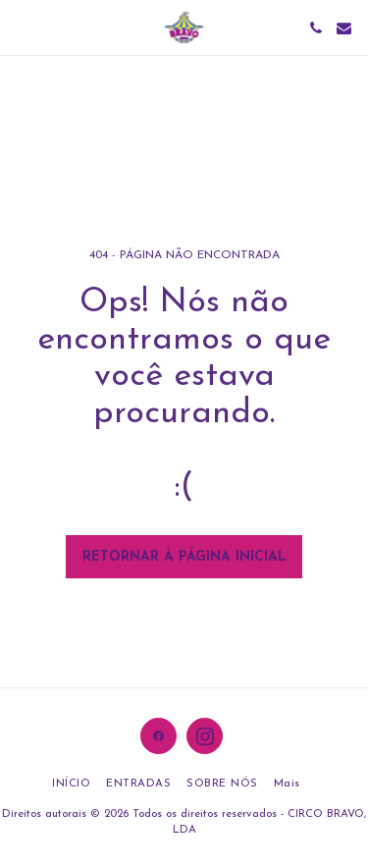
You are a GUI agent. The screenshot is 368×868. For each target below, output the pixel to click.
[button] (22, 27)
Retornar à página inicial (184, 557)
